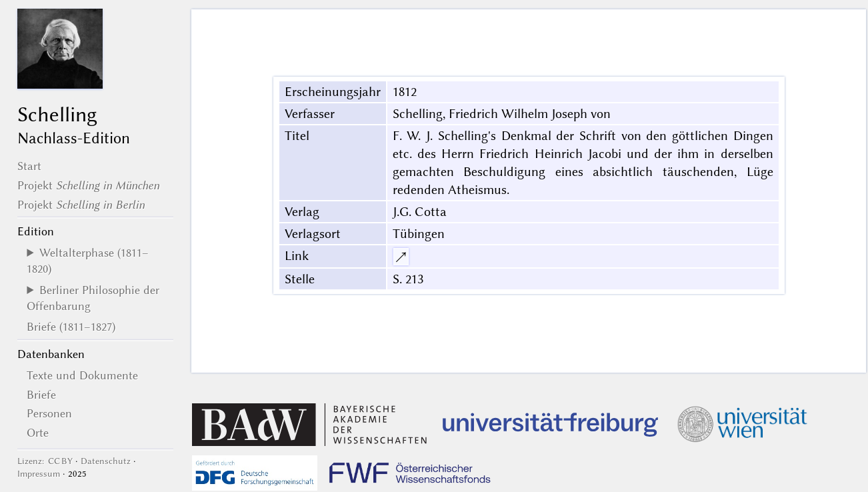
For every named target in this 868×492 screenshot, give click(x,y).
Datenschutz (106, 461)
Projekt (88, 185)
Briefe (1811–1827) (71, 327)
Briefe (41, 395)
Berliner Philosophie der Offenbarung (93, 298)
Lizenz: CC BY (45, 461)
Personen (49, 413)
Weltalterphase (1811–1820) (88, 261)
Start (29, 166)
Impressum (39, 474)
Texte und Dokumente (82, 375)
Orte (38, 433)
